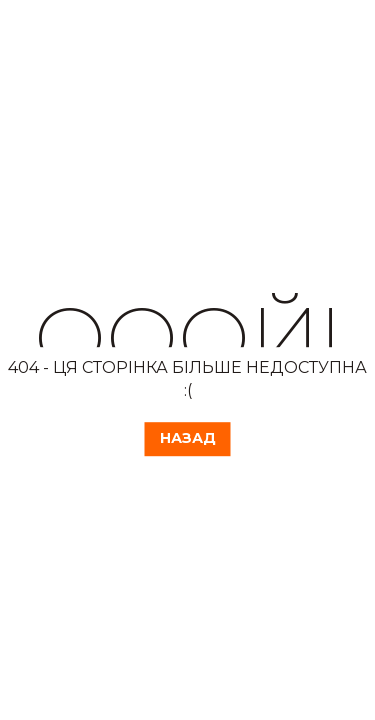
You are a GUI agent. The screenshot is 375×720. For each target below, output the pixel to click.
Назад (188, 438)
